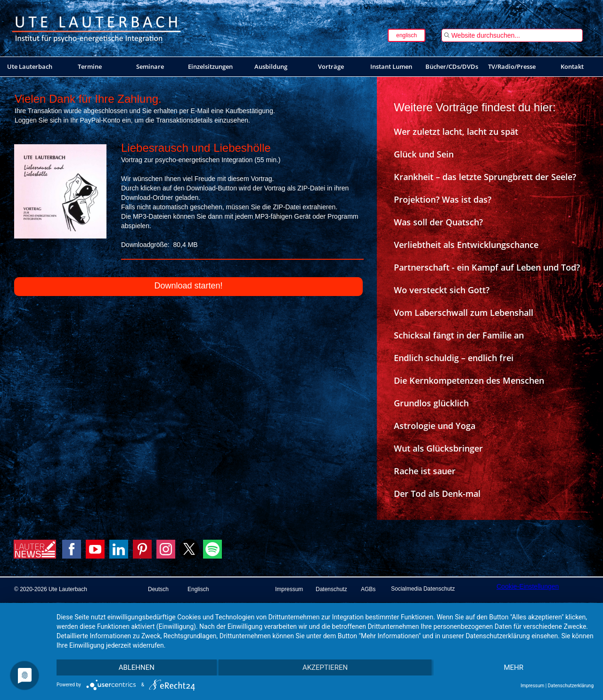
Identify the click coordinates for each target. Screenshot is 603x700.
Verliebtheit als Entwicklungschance (466, 245)
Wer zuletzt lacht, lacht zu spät (456, 132)
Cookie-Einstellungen (528, 586)
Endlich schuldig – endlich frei (454, 358)
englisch (407, 35)
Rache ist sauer (425, 471)
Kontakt (572, 66)
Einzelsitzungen (210, 66)
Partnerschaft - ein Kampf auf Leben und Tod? (487, 267)
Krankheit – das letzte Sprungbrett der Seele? (485, 177)
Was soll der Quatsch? (438, 222)
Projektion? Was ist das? (443, 199)
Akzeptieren (325, 667)
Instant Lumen (391, 66)
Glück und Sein (424, 154)
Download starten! (188, 286)
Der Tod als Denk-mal (437, 494)
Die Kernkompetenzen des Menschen (469, 380)
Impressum (532, 686)
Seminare (150, 66)
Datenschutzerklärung (571, 686)
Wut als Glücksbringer (438, 448)
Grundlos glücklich (431, 403)
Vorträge (331, 66)
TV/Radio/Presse (512, 66)
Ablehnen (137, 667)
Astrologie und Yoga (435, 426)
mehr (513, 667)
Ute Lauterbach (30, 66)
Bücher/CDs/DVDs (452, 66)
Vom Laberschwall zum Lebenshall (464, 313)
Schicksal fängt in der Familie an (459, 335)
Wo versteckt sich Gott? (442, 290)
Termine (90, 66)
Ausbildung (271, 66)
